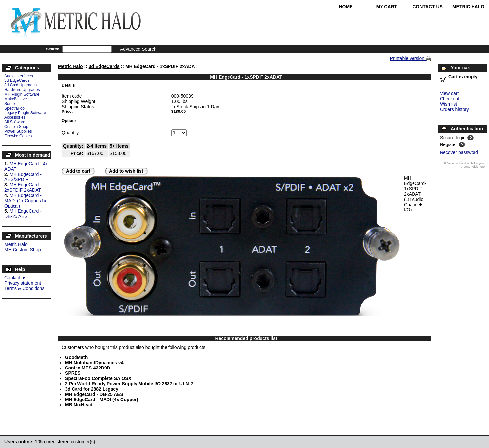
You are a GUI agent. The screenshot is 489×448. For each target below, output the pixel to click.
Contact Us (428, 7)
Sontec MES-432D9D (88, 368)
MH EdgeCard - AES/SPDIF (23, 177)
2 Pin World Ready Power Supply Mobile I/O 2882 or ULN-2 (129, 384)
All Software (15, 122)
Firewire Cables (18, 136)
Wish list (448, 104)
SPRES (73, 373)
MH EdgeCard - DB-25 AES (23, 214)
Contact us (15, 278)
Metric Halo (468, 7)
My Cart (387, 7)
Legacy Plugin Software (25, 113)
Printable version (408, 58)
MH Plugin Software (22, 94)
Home (346, 7)
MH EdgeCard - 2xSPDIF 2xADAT (23, 187)
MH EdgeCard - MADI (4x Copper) (102, 400)
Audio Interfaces (19, 76)
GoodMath (76, 357)
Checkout (450, 99)
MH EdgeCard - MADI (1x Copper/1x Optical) (25, 201)
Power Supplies (18, 131)
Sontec (10, 104)
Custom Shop (16, 127)
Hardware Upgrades (22, 90)
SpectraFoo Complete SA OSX (98, 378)
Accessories (15, 117)
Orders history (454, 109)
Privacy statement (23, 283)
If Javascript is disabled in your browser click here (464, 165)
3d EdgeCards (17, 80)
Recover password (459, 152)
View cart (449, 93)
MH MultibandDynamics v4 (94, 363)
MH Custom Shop (22, 250)
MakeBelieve (16, 99)
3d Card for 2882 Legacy (92, 389)
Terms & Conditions (24, 288)
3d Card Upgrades (20, 85)
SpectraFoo (15, 108)
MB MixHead (79, 405)
